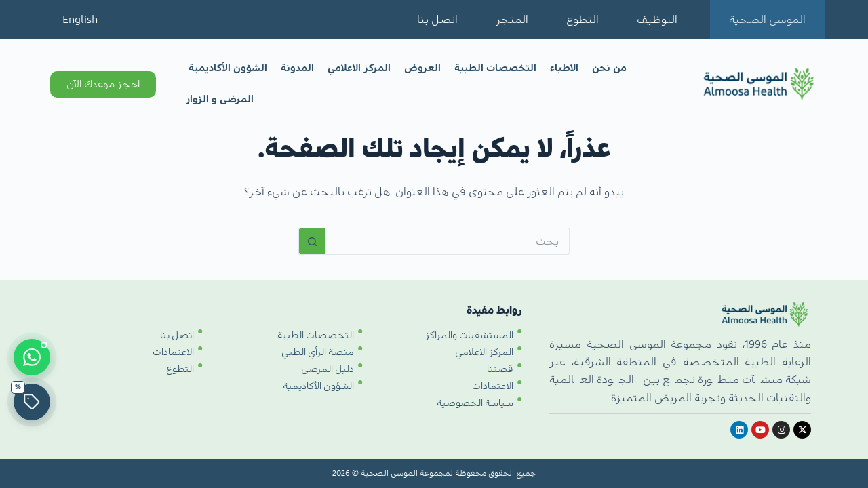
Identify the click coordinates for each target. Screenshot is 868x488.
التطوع (583, 20)
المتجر (512, 20)
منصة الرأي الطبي (318, 352)
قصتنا (500, 369)
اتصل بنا (437, 20)
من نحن (609, 68)
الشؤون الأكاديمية (228, 68)
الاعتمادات (493, 386)
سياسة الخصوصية (475, 403)
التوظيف (657, 20)
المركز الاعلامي (359, 68)
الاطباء (564, 68)
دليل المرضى (328, 369)
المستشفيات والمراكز (469, 335)
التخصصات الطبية (495, 68)
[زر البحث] (312, 241)
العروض (422, 68)
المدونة (297, 68)
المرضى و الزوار (220, 99)
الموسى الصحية (767, 20)
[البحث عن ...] (448, 241)
